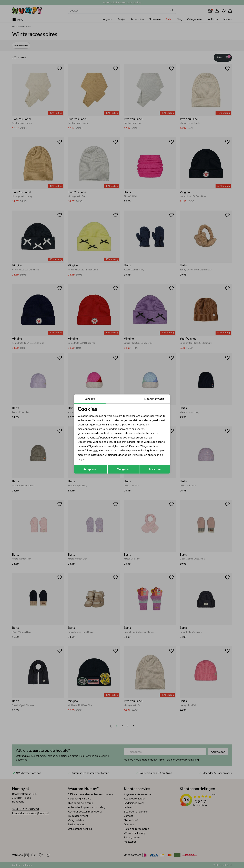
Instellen (155, 469)
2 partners (126, 425)
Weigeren (123, 469)
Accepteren (90, 469)
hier (96, 451)
